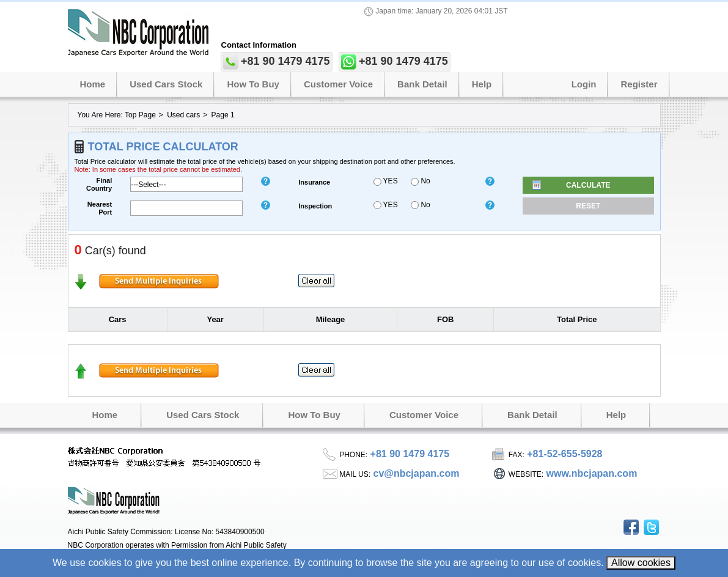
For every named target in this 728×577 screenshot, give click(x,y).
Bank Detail (422, 84)
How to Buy (253, 84)
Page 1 (223, 115)
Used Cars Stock (166, 84)
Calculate (588, 185)
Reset (588, 206)
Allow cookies (641, 563)
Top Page (140, 115)
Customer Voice (338, 84)
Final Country (99, 184)
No (421, 181)
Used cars (183, 115)
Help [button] (482, 84)
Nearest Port (100, 208)
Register (639, 84)
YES (386, 181)
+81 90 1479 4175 (285, 61)
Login (584, 84)
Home (93, 84)
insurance (314, 182)
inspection (315, 206)
